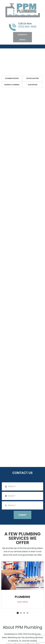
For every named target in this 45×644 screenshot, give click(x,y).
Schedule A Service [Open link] (23, 37)
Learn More (22, 602)
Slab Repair (33, 85)
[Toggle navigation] (4, 47)
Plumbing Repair (12, 78)
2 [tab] (21, 613)
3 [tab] (24, 613)
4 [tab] (27, 613)
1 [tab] (18, 613)
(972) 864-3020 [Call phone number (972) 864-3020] (27, 27)
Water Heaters (33, 78)
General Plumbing (12, 85)
